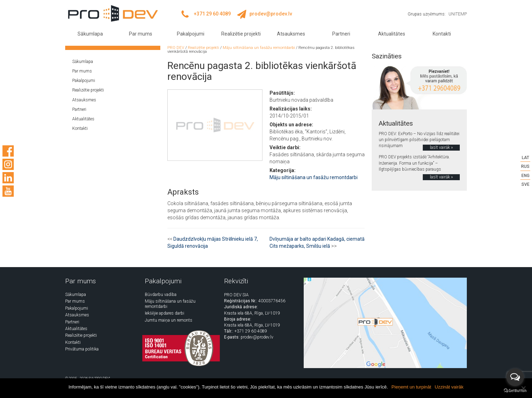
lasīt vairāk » (441, 147)
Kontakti (442, 34)
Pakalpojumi (191, 34)
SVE (525, 184)
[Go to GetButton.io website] (515, 391)
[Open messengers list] (515, 377)
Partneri (341, 34)
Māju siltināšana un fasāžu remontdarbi (314, 177)
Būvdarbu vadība (161, 295)
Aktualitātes (392, 34)
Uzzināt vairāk (449, 387)
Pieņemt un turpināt (411, 387)
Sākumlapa (90, 34)
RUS (525, 166)
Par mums (141, 34)
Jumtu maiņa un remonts (169, 320)
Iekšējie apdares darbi (165, 313)
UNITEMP (458, 14)
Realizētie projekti (241, 34)
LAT (525, 158)
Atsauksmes (291, 34)
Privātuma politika (82, 349)
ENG (525, 175)
